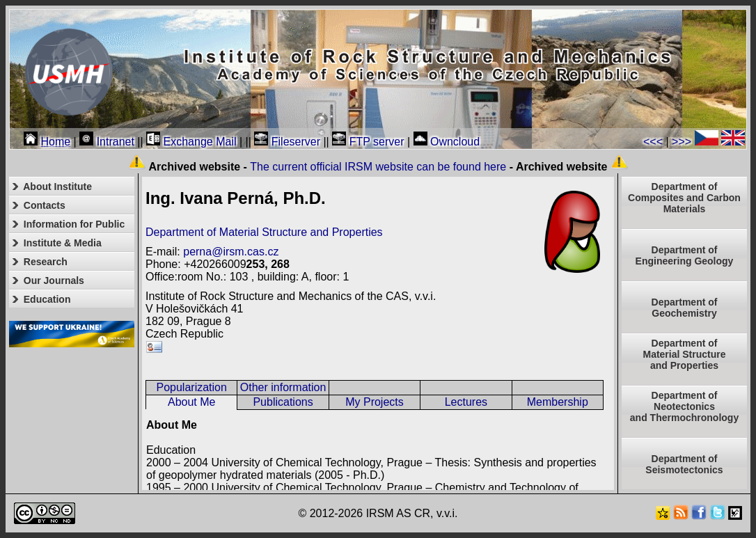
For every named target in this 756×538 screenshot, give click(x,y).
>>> (682, 142)
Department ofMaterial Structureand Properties (684, 354)
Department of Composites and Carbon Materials (684, 198)
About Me (191, 402)
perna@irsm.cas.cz (231, 252)
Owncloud (447, 142)
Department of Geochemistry (685, 308)
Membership (558, 402)
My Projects (375, 402)
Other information (283, 387)
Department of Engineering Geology (685, 255)
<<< (653, 142)
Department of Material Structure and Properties (264, 232)
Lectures (466, 402)
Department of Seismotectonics (684, 464)
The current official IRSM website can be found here (378, 167)
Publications (283, 402)
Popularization (191, 387)
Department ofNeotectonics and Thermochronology (684, 406)
